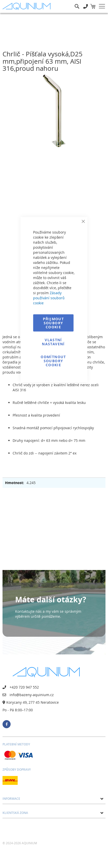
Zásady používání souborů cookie (49, 298)
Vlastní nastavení (53, 342)
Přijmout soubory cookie (53, 323)
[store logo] (28, 6)
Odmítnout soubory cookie (53, 361)
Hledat (77, 3)
